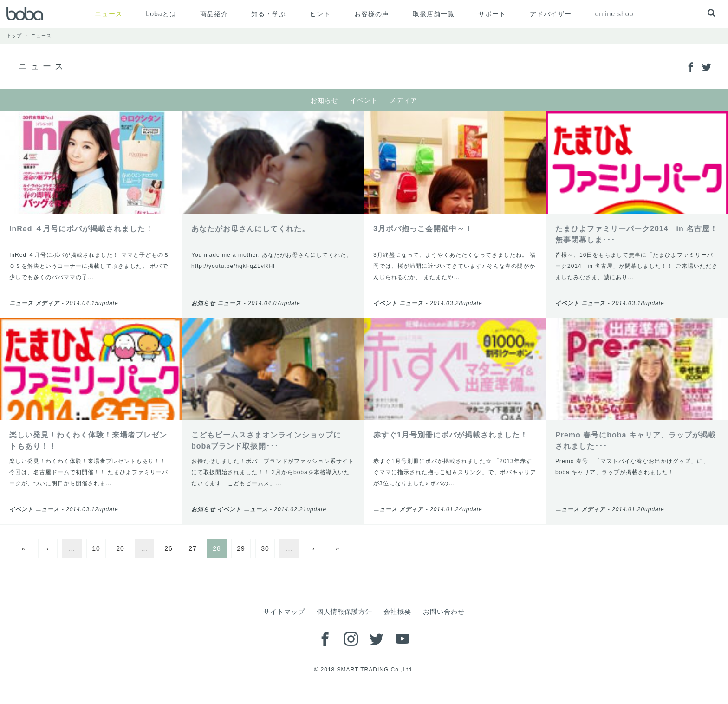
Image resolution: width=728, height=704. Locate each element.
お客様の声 (372, 14)
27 (193, 548)
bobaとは (161, 14)
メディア (403, 100)
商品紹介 (214, 14)
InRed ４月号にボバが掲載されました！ (81, 229)
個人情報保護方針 (344, 612)
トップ (19, 36)
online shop (614, 14)
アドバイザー (551, 14)
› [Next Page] (313, 548)
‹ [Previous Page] (48, 548)
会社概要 (397, 612)
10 (96, 548)
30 (265, 548)
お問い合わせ (444, 612)
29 (241, 548)
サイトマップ (284, 612)
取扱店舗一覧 (434, 14)
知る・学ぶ (269, 14)
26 (169, 548)
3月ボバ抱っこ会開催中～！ (423, 229)
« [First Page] (24, 548)
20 (120, 548)
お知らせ (325, 100)
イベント (364, 100)
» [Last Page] (338, 548)
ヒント (320, 14)
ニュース (109, 14)
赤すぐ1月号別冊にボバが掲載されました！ (451, 435)
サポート (492, 14)
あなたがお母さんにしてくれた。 (250, 229)
